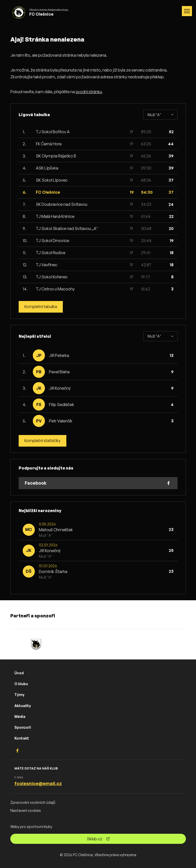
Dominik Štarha (53, 572)
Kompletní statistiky (43, 441)
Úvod (19, 673)
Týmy (19, 695)
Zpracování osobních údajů (33, 803)
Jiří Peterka (59, 355)
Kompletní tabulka (41, 307)
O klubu (21, 684)
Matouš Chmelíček (56, 530)
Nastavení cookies (26, 810)
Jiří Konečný (60, 388)
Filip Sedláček (62, 405)
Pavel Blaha (59, 372)
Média (20, 716)
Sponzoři (23, 727)
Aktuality (23, 706)
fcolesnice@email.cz (38, 783)
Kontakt (22, 738)
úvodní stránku (89, 92)
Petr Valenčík (61, 421)
